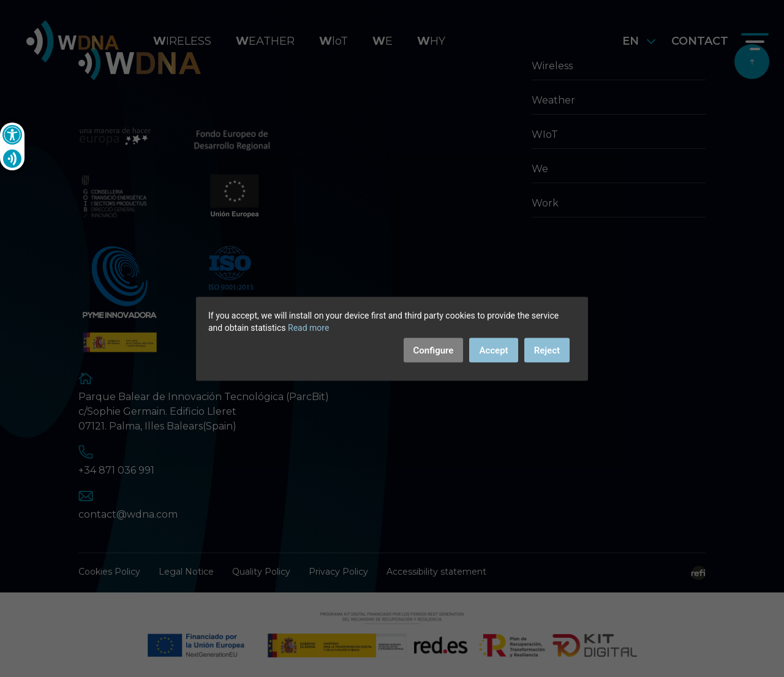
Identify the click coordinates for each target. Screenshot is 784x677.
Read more (308, 327)
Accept (493, 350)
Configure (434, 350)
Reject (547, 350)
